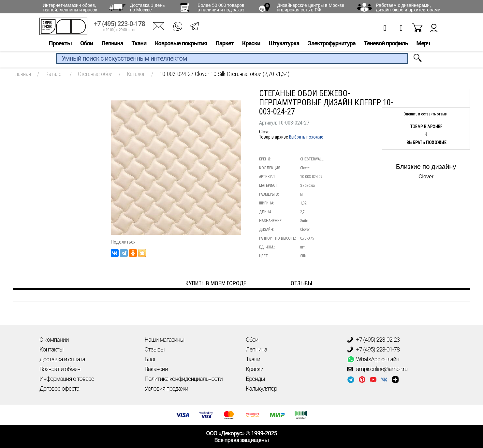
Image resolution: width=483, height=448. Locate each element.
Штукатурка (284, 45)
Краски (251, 45)
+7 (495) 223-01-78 (373, 350)
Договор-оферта (59, 388)
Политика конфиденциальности (184, 379)
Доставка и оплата (62, 359)
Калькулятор (261, 388)
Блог (150, 359)
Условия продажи (167, 388)
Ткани (139, 45)
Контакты (51, 349)
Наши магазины (165, 340)
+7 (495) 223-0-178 (119, 25)
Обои (87, 45)
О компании (54, 340)
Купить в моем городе (216, 283)
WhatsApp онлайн (373, 359)
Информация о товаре (67, 379)
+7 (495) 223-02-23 (373, 340)
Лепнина (112, 45)
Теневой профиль (386, 45)
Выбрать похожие (306, 137)
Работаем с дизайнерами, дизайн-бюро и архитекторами (408, 7)
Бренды (255, 379)
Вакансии (156, 369)
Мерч (423, 45)
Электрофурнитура (332, 45)
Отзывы (155, 349)
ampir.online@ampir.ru (377, 369)
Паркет (225, 45)
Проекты (60, 45)
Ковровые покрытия (181, 45)
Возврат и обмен (60, 369)
